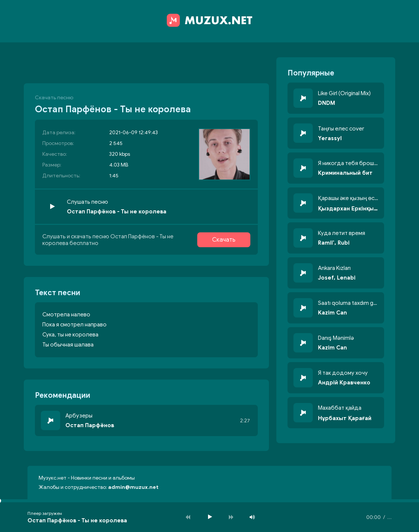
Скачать (224, 240)
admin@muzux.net (133, 487)
